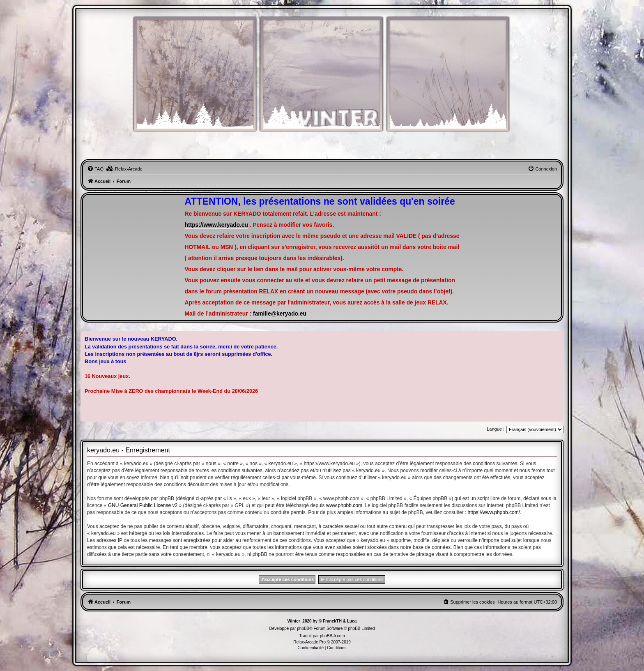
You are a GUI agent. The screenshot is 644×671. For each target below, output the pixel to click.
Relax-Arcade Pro (309, 642)
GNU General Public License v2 (143, 505)
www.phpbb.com (344, 505)
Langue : (496, 429)
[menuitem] (95, 169)
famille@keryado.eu (280, 314)
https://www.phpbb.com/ (494, 512)
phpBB (303, 628)
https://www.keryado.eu (216, 225)
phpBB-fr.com (332, 636)
